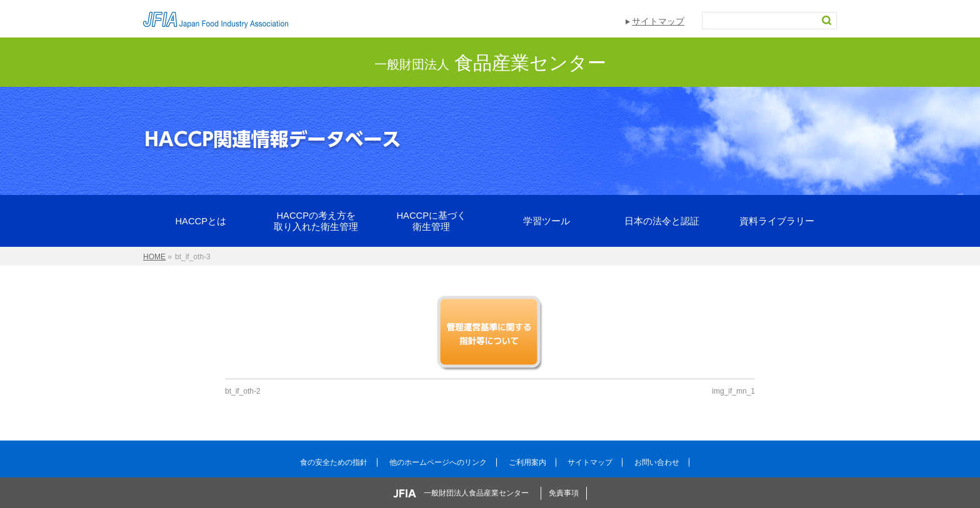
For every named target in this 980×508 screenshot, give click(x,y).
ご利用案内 (527, 462)
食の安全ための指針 (334, 462)
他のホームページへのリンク (438, 462)
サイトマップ (658, 21)
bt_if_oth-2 (243, 391)
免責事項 (564, 493)
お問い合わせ (657, 462)
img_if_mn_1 (733, 391)
